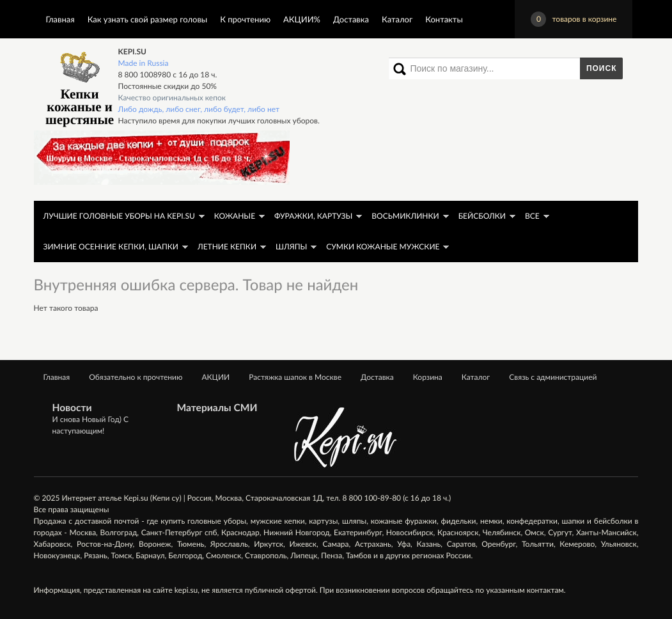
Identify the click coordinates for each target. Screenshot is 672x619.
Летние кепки (227, 247)
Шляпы (291, 247)
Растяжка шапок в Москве (295, 377)
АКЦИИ (215, 377)
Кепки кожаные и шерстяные (80, 87)
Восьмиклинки (405, 216)
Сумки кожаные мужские (383, 247)
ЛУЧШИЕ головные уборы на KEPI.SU (119, 216)
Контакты (444, 19)
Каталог (397, 19)
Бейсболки (482, 216)
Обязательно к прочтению (136, 377)
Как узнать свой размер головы (147, 19)
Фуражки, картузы (313, 216)
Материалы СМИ (217, 408)
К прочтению (245, 19)
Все (532, 216)
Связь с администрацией (553, 377)
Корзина (428, 377)
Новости (72, 408)
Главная (60, 19)
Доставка (351, 19)
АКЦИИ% (302, 19)
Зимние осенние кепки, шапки (111, 247)
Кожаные (235, 216)
